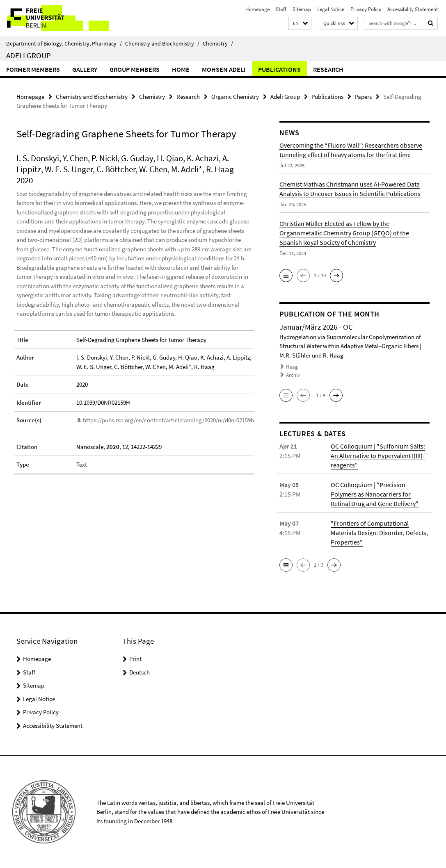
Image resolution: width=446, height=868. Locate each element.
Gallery (85, 69)
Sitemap (302, 9)
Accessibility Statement (413, 9)
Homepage (257, 9)
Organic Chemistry (235, 97)
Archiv (293, 375)
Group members (135, 69)
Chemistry (218, 43)
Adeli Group (29, 55)
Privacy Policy (366, 9)
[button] (300, 24)
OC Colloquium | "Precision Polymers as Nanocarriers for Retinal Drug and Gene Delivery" (375, 494)
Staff (281, 9)
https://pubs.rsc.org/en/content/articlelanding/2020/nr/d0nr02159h (168, 420)
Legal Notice (331, 9)
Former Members (33, 69)
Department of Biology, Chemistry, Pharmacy (64, 43)
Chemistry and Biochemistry (162, 43)
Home (181, 69)
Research (328, 69)
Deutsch (140, 672)
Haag (292, 367)
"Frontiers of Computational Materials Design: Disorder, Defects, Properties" (379, 533)
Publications (279, 69)
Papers (363, 97)
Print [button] (135, 659)
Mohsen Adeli (224, 69)
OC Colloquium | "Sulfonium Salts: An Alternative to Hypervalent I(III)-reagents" (378, 456)
